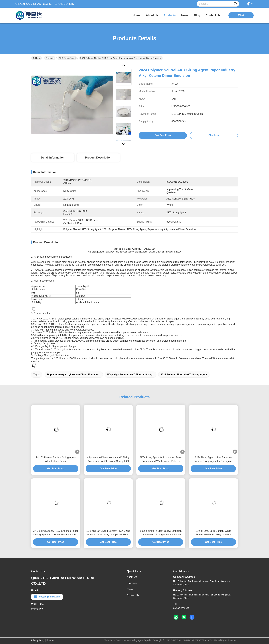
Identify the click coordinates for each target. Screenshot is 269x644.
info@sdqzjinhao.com (47, 597)
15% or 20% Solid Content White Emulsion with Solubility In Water (213, 533)
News (130, 589)
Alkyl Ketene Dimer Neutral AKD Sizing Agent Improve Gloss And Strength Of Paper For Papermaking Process (108, 460)
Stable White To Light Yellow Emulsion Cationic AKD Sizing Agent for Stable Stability (161, 533)
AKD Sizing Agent (67, 58)
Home (136, 15)
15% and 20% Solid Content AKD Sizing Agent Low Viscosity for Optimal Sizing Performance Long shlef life (108, 533)
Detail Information (53, 158)
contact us (213, 15)
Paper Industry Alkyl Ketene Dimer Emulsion (73, 375)
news (185, 15)
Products (50, 58)
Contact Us (133, 595)
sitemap (50, 640)
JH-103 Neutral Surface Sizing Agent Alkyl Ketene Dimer (56, 459)
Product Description (98, 158)
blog (197, 15)
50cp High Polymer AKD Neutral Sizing (130, 375)
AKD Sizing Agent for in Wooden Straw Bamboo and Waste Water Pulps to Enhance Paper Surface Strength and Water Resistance (161, 460)
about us (152, 15)
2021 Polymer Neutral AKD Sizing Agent (184, 375)
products (170, 15)
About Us (132, 577)
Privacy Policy (38, 640)
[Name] (235, 4)
